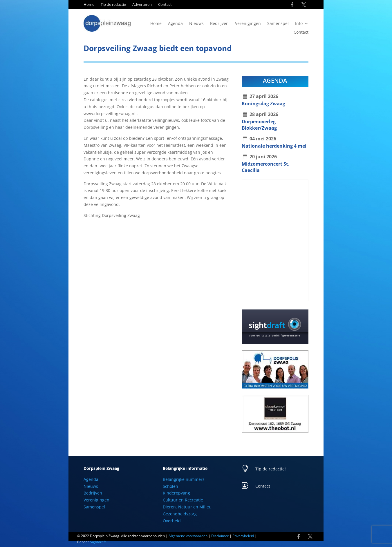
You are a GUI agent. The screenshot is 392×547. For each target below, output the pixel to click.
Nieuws (196, 24)
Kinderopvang (176, 493)
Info (299, 24)
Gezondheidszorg (180, 514)
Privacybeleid (243, 536)
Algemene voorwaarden (188, 536)
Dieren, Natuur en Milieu (187, 507)
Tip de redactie (113, 5)
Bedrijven (219, 24)
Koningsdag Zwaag (263, 104)
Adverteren (142, 5)
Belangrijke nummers (184, 479)
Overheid (172, 521)
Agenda (175, 24)
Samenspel (278, 24)
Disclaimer (220, 536)
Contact (165, 5)
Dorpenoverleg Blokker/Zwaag (259, 125)
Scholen (170, 486)
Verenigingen (248, 24)
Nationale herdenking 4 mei (274, 146)
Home (89, 5)
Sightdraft (98, 542)
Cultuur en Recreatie (183, 500)
